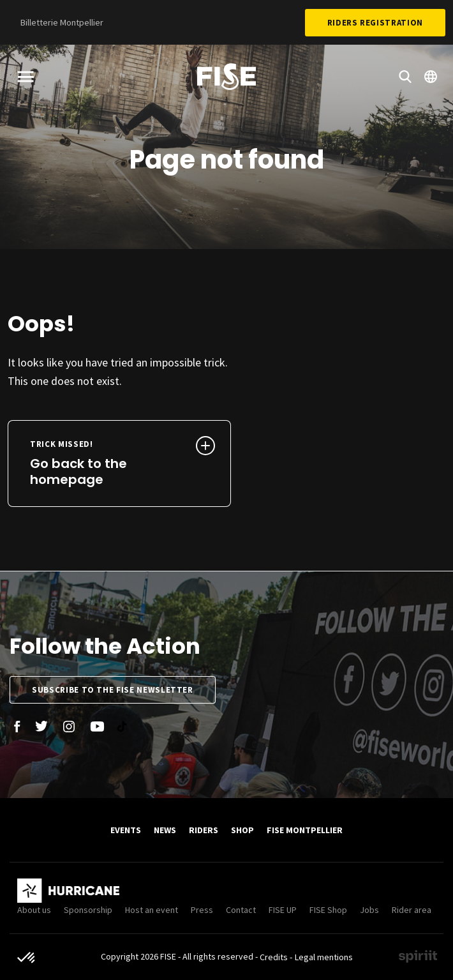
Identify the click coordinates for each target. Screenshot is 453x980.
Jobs (369, 910)
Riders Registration (375, 23)
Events (126, 830)
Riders (204, 830)
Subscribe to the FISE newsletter (113, 690)
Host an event (152, 910)
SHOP (242, 830)
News (165, 830)
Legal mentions (324, 957)
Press (202, 910)
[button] (27, 958)
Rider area (412, 910)
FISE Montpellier (305, 830)
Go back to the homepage (99, 464)
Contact (241, 910)
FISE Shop (328, 910)
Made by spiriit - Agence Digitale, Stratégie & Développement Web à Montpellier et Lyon (418, 956)
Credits (274, 957)
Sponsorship (88, 910)
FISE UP (283, 910)
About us (34, 910)
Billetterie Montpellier (62, 22)
